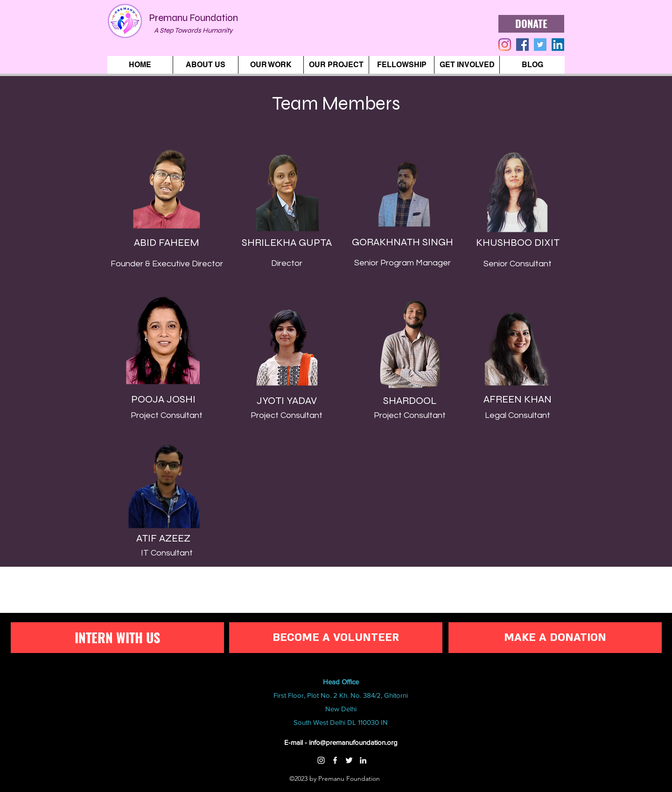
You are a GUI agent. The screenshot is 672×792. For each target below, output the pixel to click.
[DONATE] (531, 24)
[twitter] (540, 45)
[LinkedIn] (558, 45)
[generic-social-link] (522, 45)
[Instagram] (321, 760)
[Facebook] (335, 760)
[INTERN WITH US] (117, 638)
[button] (205, 65)
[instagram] (505, 45)
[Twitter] (349, 760)
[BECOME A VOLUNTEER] (336, 638)
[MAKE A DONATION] (555, 638)
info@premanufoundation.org (353, 742)
